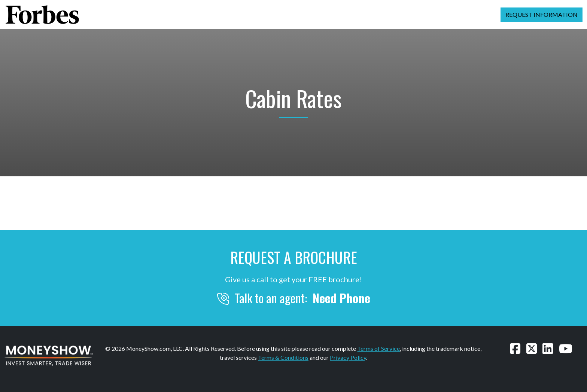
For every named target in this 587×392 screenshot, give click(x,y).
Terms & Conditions (283, 357)
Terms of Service (378, 348)
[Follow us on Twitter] (532, 348)
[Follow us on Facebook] (515, 348)
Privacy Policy (348, 357)
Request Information (542, 14)
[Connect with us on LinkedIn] (548, 348)
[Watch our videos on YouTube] (566, 348)
